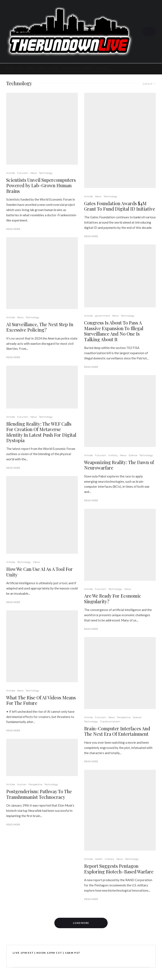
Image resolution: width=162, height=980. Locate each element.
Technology (46, 173)
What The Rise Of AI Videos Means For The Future (41, 700)
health (99, 859)
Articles (11, 173)
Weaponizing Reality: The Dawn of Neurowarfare (119, 465)
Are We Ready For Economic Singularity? (113, 599)
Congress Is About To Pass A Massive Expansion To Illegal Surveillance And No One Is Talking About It (114, 331)
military (113, 455)
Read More (13, 229)
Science (133, 455)
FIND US (101, 68)
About (88, 68)
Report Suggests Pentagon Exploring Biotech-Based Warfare (119, 869)
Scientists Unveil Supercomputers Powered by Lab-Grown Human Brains (41, 185)
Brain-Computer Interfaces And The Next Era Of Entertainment (117, 731)
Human (22, 784)
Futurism (23, 173)
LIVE (20, 68)
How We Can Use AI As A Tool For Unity (39, 572)
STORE (54, 68)
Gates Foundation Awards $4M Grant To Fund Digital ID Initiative (120, 206)
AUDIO (42, 68)
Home (10, 68)
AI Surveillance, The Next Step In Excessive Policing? (40, 327)
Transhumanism (110, 721)
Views (36, 562)
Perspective (35, 784)
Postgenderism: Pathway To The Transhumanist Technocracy (39, 794)
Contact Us (71, 68)
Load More (81, 923)
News (30, 68)
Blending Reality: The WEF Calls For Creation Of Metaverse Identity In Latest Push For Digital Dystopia (41, 432)
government (103, 316)
